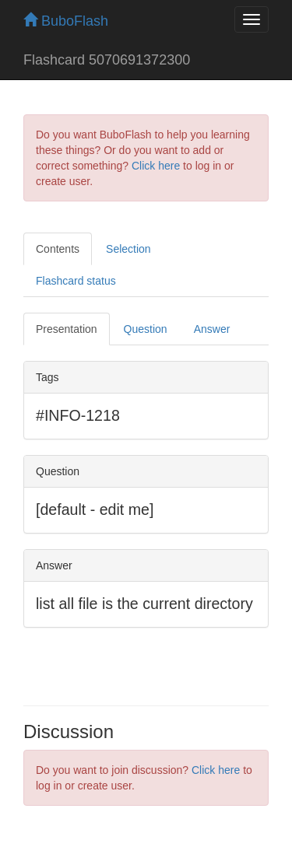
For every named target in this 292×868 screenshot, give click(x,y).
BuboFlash (66, 21)
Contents (58, 249)
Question (146, 329)
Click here (156, 166)
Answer (212, 329)
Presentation (67, 329)
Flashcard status (76, 281)
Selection (128, 249)
